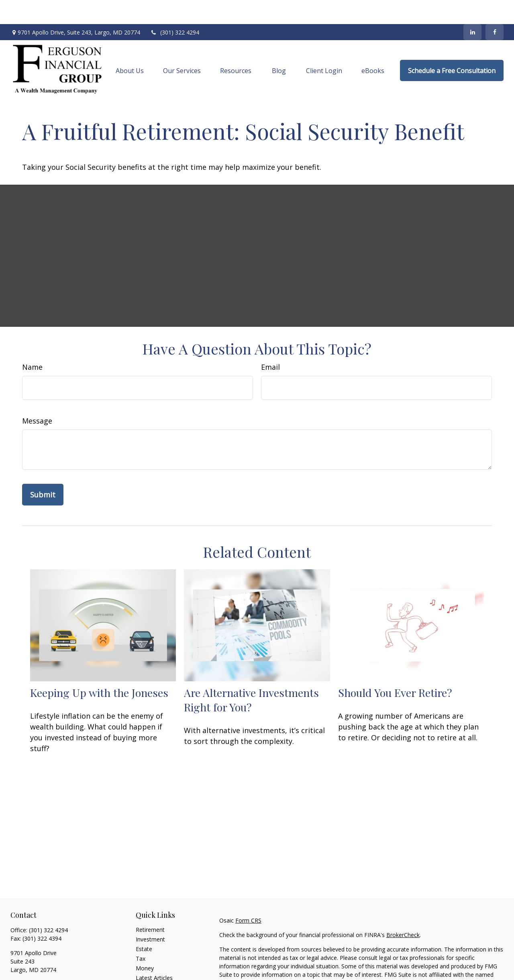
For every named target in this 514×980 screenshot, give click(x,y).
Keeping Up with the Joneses (99, 668)
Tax (141, 934)
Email (270, 343)
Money (145, 944)
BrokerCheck (403, 911)
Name (32, 343)
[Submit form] (43, 471)
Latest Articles (154, 954)
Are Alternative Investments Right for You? (251, 676)
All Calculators (154, 973)
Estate (144, 925)
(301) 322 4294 (175, 8)
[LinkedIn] (472, 8)
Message (37, 397)
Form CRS (248, 896)
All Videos (148, 963)
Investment (150, 915)
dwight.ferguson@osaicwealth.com (56, 960)
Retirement (150, 906)
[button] (130, 47)
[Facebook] (495, 8)
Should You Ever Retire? (395, 668)
